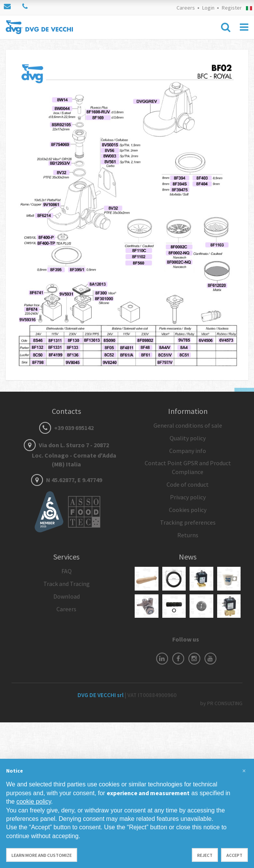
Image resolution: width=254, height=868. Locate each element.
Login (208, 8)
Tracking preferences (188, 522)
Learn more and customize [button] (42, 855)
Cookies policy (188, 510)
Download (67, 596)
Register (232, 8)
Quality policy (188, 438)
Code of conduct (188, 484)
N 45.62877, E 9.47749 (67, 480)
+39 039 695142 (66, 428)
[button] (244, 771)
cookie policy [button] (34, 802)
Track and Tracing (67, 584)
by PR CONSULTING (221, 703)
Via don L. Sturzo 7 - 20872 (66, 455)
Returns (188, 535)
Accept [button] (234, 855)
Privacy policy (188, 497)
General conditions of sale (188, 425)
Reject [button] (205, 855)
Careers (186, 8)
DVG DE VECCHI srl (101, 695)
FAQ (67, 571)
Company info (188, 451)
